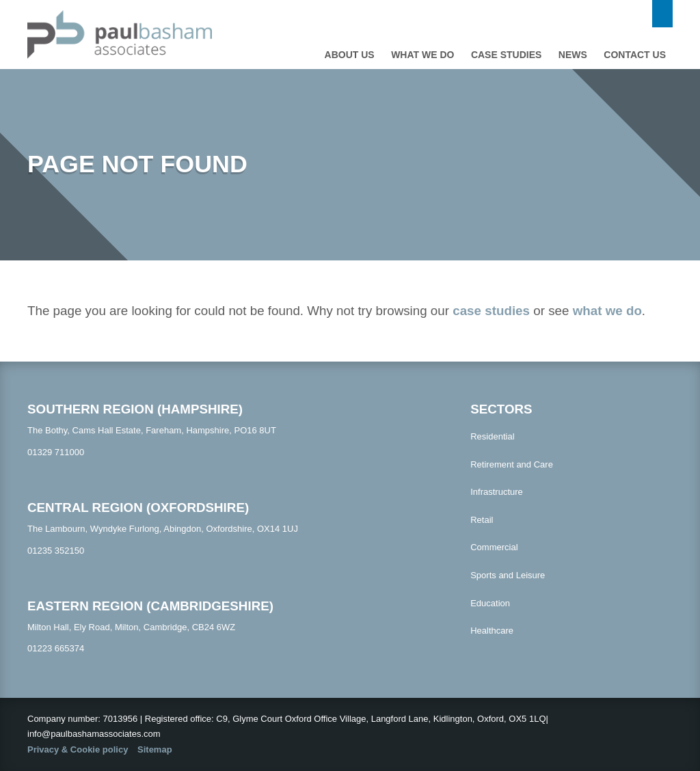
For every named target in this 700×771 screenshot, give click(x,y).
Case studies (506, 55)
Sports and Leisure (508, 575)
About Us (350, 55)
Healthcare (492, 631)
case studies (491, 311)
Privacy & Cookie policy (78, 749)
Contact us (635, 55)
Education (490, 603)
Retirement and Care (512, 464)
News (573, 55)
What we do (422, 55)
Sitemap (155, 749)
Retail (482, 520)
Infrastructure (497, 492)
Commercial (494, 547)
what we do (607, 311)
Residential (492, 436)
